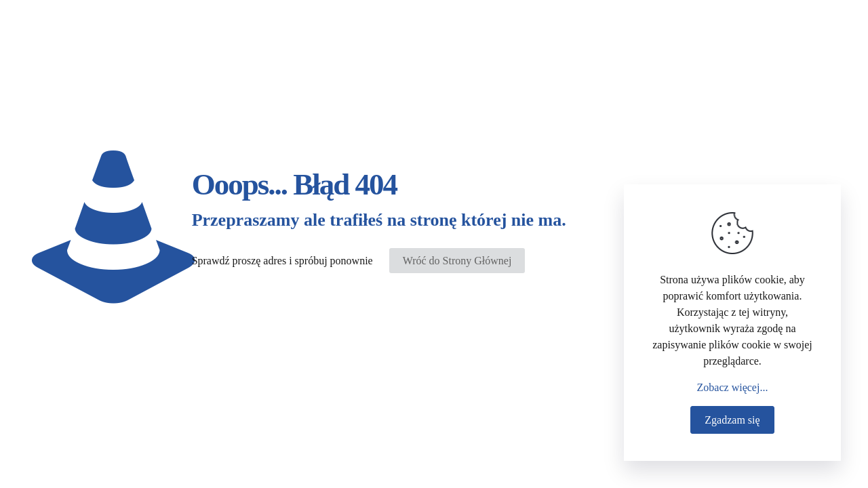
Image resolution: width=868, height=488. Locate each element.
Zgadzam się (732, 420)
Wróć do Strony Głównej (457, 261)
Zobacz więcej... (733, 387)
